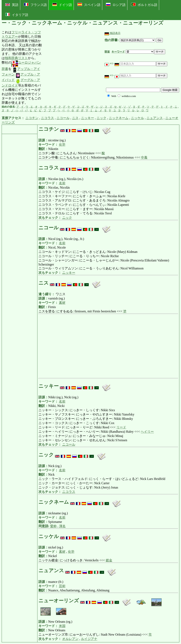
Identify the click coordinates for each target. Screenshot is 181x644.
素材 (62, 303)
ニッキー (88, 118)
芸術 (62, 586)
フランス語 (35, 5)
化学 (62, 145)
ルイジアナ (89, 639)
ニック (101, 118)
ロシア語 (116, 5)
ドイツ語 (62, 5)
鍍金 (109, 560)
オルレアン (70, 639)
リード (121, 427)
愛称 (53, 526)
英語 (12, 5)
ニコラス (47, 118)
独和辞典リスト (16, 58)
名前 (62, 183)
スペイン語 (89, 5)
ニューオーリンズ (59, 601)
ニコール (63, 118)
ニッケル (137, 118)
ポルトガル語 (144, 5)
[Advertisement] (74, 68)
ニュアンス (155, 118)
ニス (75, 118)
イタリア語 (17, 15)
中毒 (144, 157)
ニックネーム (119, 118)
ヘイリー (147, 432)
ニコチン (32, 118)
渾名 (62, 526)
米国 (62, 626)
